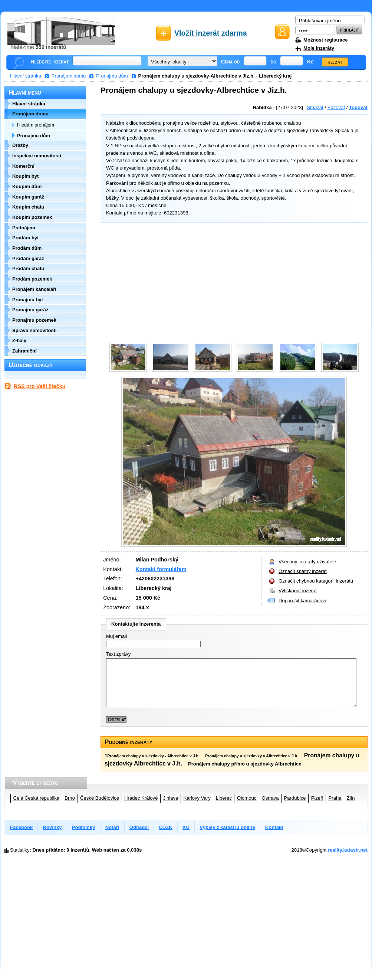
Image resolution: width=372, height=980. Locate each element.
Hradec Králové (141, 798)
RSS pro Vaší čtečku (39, 386)
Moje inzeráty (319, 48)
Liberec (224, 798)
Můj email (116, 636)
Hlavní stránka (26, 76)
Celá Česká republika (37, 798)
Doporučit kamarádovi (302, 601)
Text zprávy (118, 654)
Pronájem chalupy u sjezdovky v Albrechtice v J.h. (252, 756)
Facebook (21, 827)
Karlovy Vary (197, 798)
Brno (70, 798)
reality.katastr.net (348, 850)
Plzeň (317, 798)
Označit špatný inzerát (303, 571)
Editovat (336, 107)
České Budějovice (100, 798)
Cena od (231, 62)
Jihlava (171, 798)
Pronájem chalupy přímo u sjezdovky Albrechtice (245, 764)
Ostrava (270, 798)
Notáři (112, 827)
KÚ (186, 827)
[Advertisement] (232, 282)
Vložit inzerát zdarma (211, 33)
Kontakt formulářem (161, 569)
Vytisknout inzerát (298, 591)
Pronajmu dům (112, 76)
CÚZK (165, 827)
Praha (335, 798)
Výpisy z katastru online (227, 827)
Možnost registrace (325, 40)
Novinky (52, 827)
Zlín (351, 798)
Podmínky (84, 827)
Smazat (315, 107)
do (274, 62)
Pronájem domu (69, 76)
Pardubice (295, 798)
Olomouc (247, 798)
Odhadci (139, 827)
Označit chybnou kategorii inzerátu (316, 581)
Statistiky (20, 850)
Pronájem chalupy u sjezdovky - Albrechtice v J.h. (153, 756)
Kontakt (274, 827)
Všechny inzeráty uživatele (307, 562)
